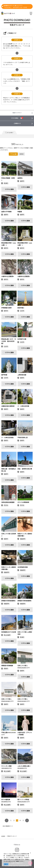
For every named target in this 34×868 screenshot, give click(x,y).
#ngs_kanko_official (17, 851)
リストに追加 (9, 189)
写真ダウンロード (12, 836)
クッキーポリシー (9, 861)
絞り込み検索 (9, 133)
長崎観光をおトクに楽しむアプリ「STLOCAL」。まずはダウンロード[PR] (14, 6)
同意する (6, 864)
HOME (3, 836)
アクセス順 (13, 154)
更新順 (21, 154)
